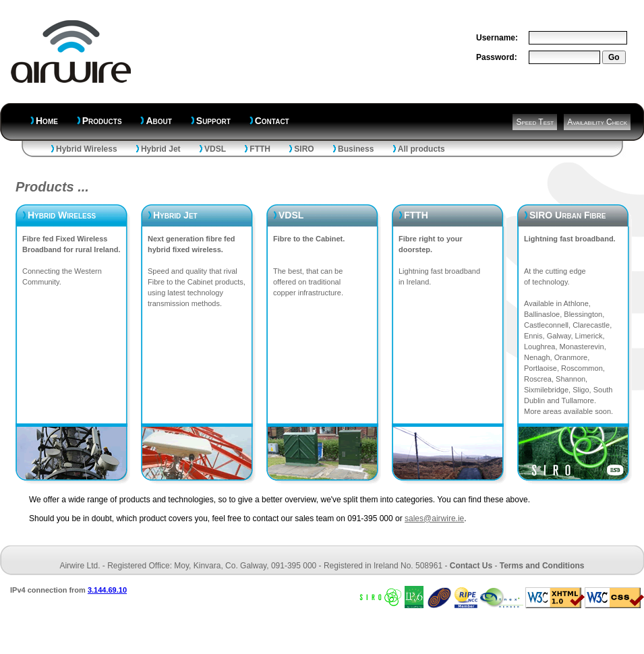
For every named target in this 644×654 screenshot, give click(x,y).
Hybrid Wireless (87, 149)
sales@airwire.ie (434, 518)
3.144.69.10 (107, 590)
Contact (272, 121)
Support (213, 121)
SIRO (304, 149)
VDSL (215, 149)
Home (47, 121)
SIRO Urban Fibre (567, 215)
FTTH (260, 149)
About (158, 121)
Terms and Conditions (542, 566)
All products (421, 149)
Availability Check (597, 122)
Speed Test (535, 122)
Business (356, 149)
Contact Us (471, 566)
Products (102, 121)
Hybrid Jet (161, 149)
